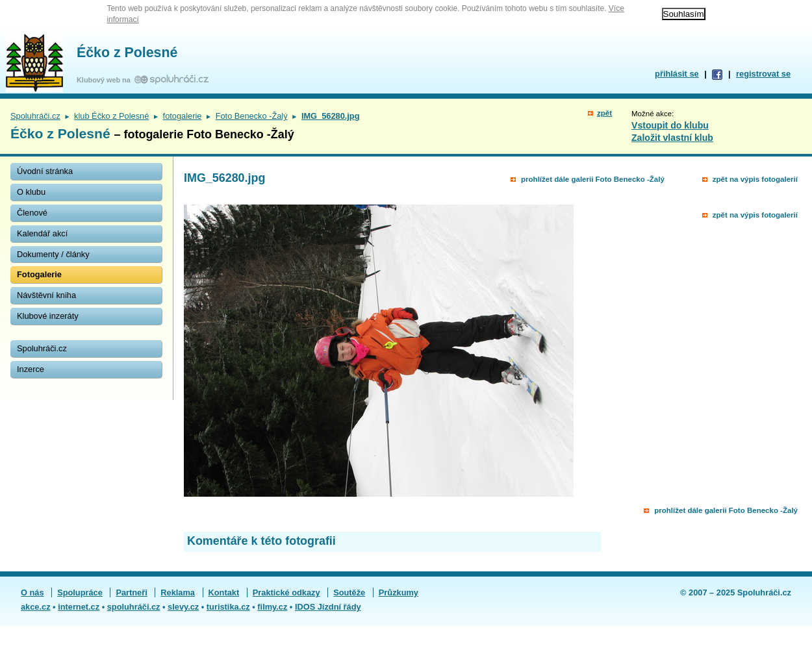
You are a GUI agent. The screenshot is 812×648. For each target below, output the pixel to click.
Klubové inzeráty (48, 316)
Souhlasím (684, 14)
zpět (604, 113)
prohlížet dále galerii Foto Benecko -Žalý (593, 179)
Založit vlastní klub (672, 138)
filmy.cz (272, 607)
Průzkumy (399, 592)
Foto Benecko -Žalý (252, 116)
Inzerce (31, 369)
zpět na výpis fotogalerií (755, 179)
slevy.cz (183, 607)
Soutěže (349, 592)
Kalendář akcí (42, 233)
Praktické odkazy (286, 592)
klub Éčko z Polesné (111, 116)
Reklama (178, 592)
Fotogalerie (39, 274)
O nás (32, 592)
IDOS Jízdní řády (328, 607)
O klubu (31, 192)
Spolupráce (80, 592)
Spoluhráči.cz (35, 116)
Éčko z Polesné (127, 53)
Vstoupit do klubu (670, 125)
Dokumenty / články (53, 254)
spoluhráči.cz (134, 607)
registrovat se (763, 74)
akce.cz (36, 607)
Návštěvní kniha (46, 295)
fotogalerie (183, 116)
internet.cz (79, 607)
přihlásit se (677, 74)
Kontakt (224, 592)
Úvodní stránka (45, 171)
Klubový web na (106, 80)
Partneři (131, 592)
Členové (32, 213)
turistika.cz (228, 607)
